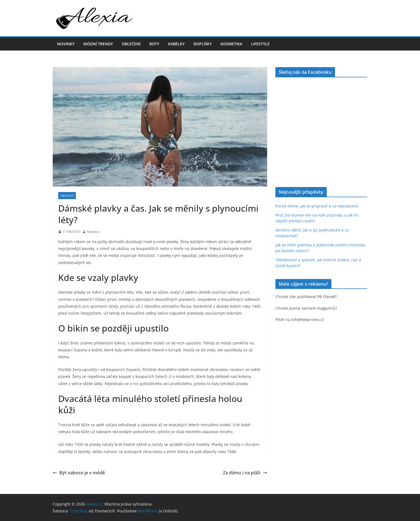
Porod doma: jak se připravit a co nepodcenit (317, 206)
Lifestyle (260, 44)
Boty (154, 44)
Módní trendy (98, 44)
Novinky (66, 44)
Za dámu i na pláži (245, 473)
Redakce (93, 232)
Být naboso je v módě (79, 473)
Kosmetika (231, 44)
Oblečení (131, 44)
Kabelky (176, 44)
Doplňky (203, 44)
